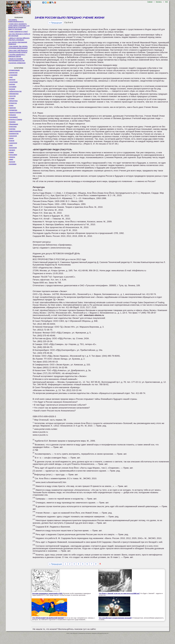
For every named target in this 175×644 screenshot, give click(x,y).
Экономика (12, 164)
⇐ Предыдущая (56, 23)
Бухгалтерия (13, 82)
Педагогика (12, 126)
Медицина (12, 115)
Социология (13, 143)
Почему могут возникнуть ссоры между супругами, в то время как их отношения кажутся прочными (19, 26)
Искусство (12, 96)
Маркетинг (12, 108)
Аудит (11, 77)
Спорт (11, 145)
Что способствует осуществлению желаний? (115, 618)
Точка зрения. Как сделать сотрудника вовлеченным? (18, 47)
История (11, 98)
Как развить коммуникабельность (16, 21)
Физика (11, 152)
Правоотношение (15, 131)
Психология (13, 136)
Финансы (12, 157)
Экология (12, 162)
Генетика (12, 84)
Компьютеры (13, 101)
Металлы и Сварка (15, 119)
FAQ (166, 2)
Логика (11, 105)
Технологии (13, 148)
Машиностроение (15, 112)
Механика (12, 122)
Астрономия (13, 75)
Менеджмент (13, 117)
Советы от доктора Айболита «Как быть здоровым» (19, 39)
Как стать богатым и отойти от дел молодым (19, 35)
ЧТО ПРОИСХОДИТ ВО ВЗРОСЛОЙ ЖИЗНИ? (48, 618)
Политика (12, 129)
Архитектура (13, 73)
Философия (13, 155)
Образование (13, 124)
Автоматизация (14, 70)
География (12, 87)
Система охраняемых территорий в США (47, 593)
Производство (13, 134)
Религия (11, 141)
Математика (13, 110)
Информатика (13, 94)
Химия (11, 159)
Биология (12, 80)
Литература (13, 103)
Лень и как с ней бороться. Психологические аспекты (18, 51)
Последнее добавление (17, 63)
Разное (11, 138)
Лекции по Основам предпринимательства (16, 60)
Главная (150, 2)
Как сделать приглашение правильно (18, 43)
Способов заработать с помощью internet (17, 55)
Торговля (12, 150)
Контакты (159, 2)
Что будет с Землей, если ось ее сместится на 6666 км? (119, 593)
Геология (12, 89)
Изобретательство (15, 91)
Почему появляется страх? (18, 32)
